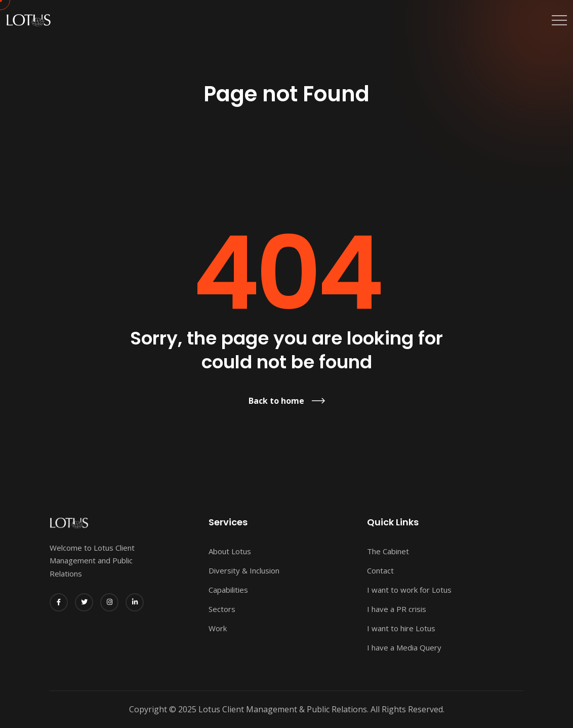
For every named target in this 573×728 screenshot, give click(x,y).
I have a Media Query (404, 647)
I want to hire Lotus (401, 628)
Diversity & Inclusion (244, 570)
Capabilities (228, 590)
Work (218, 628)
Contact (380, 570)
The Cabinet (388, 551)
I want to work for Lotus (409, 590)
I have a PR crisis (397, 609)
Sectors (222, 609)
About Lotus (230, 551)
